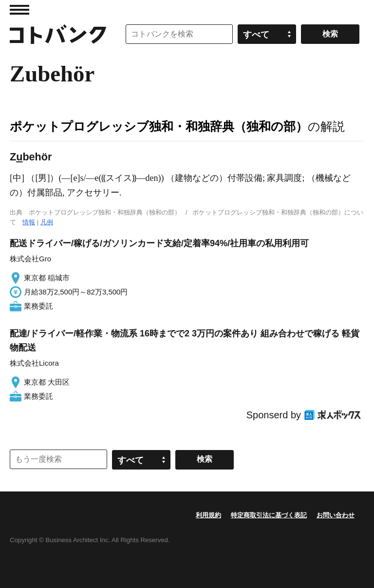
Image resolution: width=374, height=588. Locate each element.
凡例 (47, 222)
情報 (29, 222)
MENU (19, 10)
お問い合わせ (336, 515)
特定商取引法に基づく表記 (269, 515)
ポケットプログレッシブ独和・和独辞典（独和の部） (159, 126)
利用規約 (208, 515)
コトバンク (58, 34)
